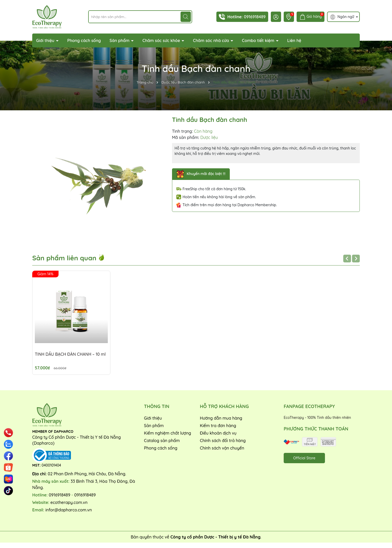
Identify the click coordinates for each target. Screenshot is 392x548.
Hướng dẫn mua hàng (221, 418)
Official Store (304, 458)
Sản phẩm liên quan (68, 258)
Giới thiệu (46, 40)
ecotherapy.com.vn (69, 502)
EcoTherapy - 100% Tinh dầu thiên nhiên (317, 418)
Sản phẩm (120, 40)
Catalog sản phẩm (162, 441)
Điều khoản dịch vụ (218, 433)
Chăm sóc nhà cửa (211, 40)
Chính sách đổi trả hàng (223, 441)
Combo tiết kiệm (259, 40)
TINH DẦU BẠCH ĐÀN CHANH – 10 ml (70, 354)
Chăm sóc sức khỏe (162, 40)
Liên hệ (294, 40)
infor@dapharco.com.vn (69, 510)
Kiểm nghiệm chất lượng (168, 433)
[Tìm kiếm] (186, 17)
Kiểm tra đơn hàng (218, 426)
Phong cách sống (84, 40)
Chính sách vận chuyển (222, 448)
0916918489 (255, 17)
